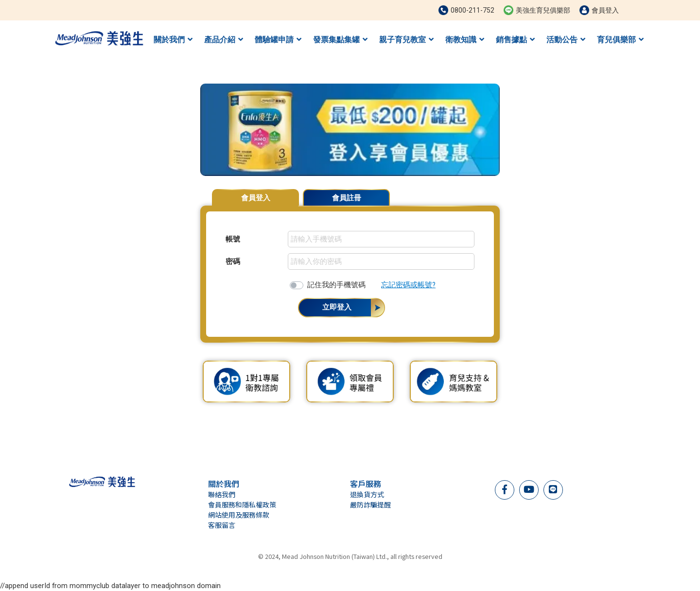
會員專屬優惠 (475, 193)
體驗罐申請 (278, 40)
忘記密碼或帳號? (408, 285)
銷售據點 (515, 40)
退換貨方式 (367, 494)
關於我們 (173, 40)
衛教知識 (465, 40)
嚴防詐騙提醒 (370, 504)
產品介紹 (224, 40)
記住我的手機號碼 (336, 285)
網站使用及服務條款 (239, 515)
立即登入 (337, 307)
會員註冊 (347, 198)
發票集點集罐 (340, 40)
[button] (189, 130)
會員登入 (256, 198)
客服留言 (222, 525)
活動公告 (566, 40)
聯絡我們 (222, 494)
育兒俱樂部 (620, 40)
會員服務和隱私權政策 (242, 504)
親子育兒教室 (406, 40)
